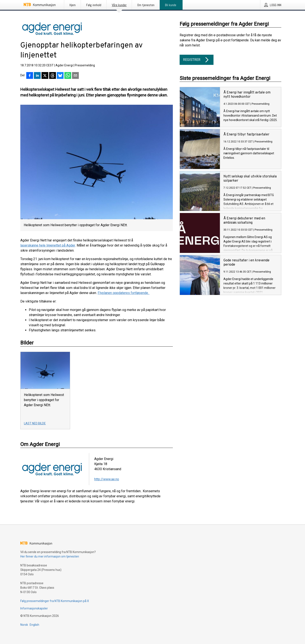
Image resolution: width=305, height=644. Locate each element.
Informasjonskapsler (34, 608)
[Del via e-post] (75, 76)
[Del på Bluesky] (60, 76)
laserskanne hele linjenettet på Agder (48, 245)
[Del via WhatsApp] (68, 76)
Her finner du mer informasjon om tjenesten (50, 556)
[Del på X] (45, 76)
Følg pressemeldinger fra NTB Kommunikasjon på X (55, 601)
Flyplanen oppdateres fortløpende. (124, 293)
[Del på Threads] (53, 76)
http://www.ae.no (107, 479)
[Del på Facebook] (30, 76)
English (34, 625)
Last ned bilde (35, 423)
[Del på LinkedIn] (37, 76)
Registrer (197, 60)
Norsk (24, 625)
